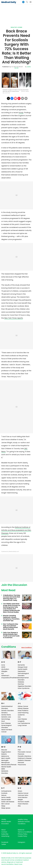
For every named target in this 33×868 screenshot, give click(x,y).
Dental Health (23, 669)
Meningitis (5, 760)
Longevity (21, 721)
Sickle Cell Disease (8, 802)
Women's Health (24, 802)
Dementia (21, 665)
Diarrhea (21, 684)
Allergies (4, 671)
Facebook (5, 842)
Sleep (3, 806)
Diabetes (21, 682)
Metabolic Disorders (5, 772)
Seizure (4, 795)
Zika (19, 806)
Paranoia (21, 754)
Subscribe (5, 834)
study (21, 113)
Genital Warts (6, 715)
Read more (18, 864)
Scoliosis (4, 793)
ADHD (3, 667)
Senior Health (6, 797)
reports (14, 318)
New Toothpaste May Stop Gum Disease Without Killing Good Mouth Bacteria (11, 627)
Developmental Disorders (23, 679)
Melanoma (5, 756)
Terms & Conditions (25, 832)
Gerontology (6, 719)
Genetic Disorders (8, 711)
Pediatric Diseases (24, 760)
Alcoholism (5, 669)
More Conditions (27, 648)
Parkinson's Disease (25, 758)
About (3, 830)
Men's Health (6, 758)
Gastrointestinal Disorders (7, 707)
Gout (3, 721)
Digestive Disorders (25, 686)
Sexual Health (6, 800)
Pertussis (21, 763)
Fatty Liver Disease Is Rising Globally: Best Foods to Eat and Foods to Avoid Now (11, 635)
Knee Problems (23, 711)
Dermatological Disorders (23, 675)
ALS (3, 673)
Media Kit (21, 830)
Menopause (5, 763)
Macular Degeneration (6, 751)
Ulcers (20, 791)
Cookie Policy (22, 836)
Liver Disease (22, 719)
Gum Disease (6, 723)
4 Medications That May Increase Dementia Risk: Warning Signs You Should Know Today (12, 598)
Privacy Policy (23, 834)
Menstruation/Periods (9, 765)
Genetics (4, 713)
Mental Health (6, 767)
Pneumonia (22, 765)
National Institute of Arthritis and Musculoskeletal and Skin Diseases (16, 530)
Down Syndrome (24, 688)
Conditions (9, 647)
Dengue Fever (23, 667)
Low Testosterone (24, 723)
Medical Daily (9, 2)
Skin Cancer (5, 804)
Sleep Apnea (6, 808)
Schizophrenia (6, 791)
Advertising (5, 836)
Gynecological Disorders (6, 726)
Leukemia (21, 715)
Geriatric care (6, 717)
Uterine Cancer (23, 793)
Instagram (22, 842)
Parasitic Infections (25, 756)
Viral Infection (23, 797)
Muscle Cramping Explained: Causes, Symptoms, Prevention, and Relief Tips (11, 618)
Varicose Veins (23, 795)
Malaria (4, 754)
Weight (20, 800)
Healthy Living (16, 27)
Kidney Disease (23, 708)
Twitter (4, 844)
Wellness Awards (24, 822)
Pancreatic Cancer (24, 752)
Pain (19, 750)
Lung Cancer (22, 725)
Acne (3, 665)
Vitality (4, 819)
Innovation (5, 824)
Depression (22, 671)
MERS (3, 769)
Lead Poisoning (23, 713)
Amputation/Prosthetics (10, 678)
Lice (19, 717)
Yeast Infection (23, 804)
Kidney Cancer (23, 706)
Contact (4, 832)
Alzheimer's (5, 676)
